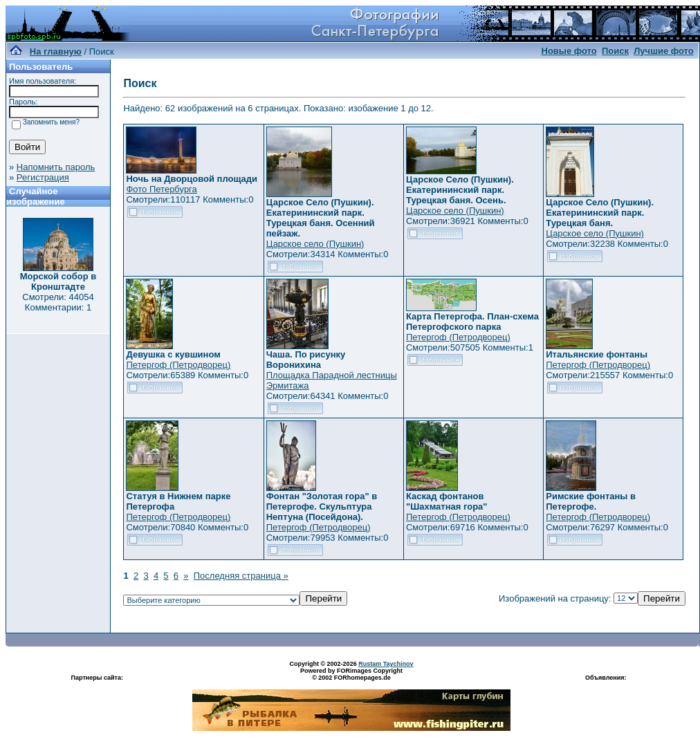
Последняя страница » (241, 576)
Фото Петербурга (161, 189)
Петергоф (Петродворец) (178, 365)
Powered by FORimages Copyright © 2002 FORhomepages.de (351, 674)
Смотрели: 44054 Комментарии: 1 (58, 302)
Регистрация (43, 177)
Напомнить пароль (56, 167)
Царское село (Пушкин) (315, 244)
